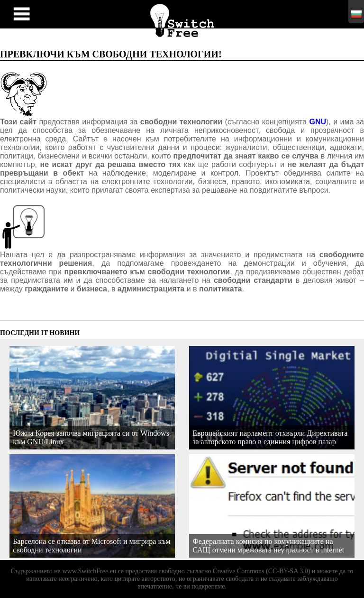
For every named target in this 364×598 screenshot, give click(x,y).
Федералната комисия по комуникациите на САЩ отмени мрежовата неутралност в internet (268, 546)
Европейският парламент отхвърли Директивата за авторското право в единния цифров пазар (270, 437)
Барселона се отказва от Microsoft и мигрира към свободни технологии (91, 546)
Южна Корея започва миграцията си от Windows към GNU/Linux (91, 437)
